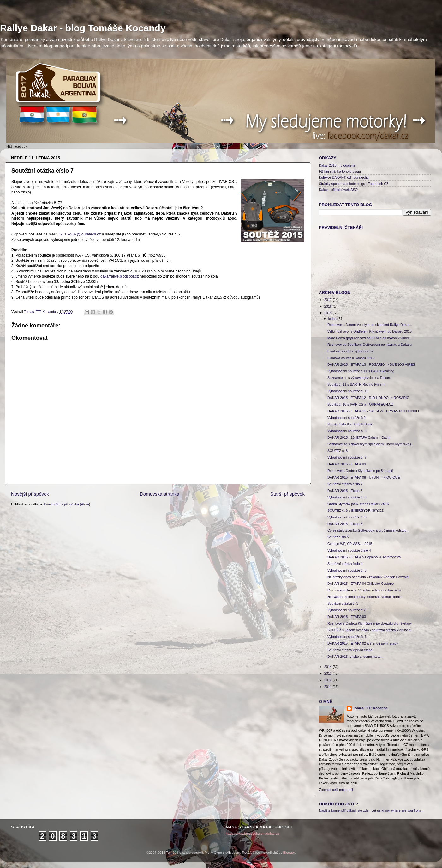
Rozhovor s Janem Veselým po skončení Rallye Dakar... (370, 325)
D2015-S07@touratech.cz (79, 234)
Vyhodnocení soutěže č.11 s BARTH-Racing (361, 371)
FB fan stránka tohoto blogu (340, 171)
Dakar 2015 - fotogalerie (337, 165)
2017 (329, 300)
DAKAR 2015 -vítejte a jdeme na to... (355, 657)
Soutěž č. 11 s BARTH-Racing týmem (356, 384)
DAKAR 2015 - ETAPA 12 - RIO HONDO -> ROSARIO (368, 398)
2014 (329, 667)
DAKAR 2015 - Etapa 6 (345, 524)
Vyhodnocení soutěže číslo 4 (349, 550)
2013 (329, 673)
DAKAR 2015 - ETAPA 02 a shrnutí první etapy (363, 643)
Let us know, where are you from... (397, 810)
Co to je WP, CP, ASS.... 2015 (350, 544)
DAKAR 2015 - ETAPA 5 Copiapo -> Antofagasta (364, 557)
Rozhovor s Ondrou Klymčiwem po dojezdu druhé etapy (370, 623)
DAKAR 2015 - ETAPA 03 (347, 617)
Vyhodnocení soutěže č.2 (346, 610)
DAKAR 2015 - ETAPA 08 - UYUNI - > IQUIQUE (364, 477)
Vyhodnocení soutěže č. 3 (347, 570)
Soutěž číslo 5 (338, 537)
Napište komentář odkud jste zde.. (345, 810)
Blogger (289, 853)
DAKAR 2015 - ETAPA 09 (347, 464)
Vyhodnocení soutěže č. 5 (347, 517)
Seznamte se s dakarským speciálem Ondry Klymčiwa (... (371, 444)
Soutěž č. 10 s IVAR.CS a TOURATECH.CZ (360, 404)
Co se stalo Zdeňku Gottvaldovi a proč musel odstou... (368, 530)
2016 (329, 306)
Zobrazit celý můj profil (336, 790)
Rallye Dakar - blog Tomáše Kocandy (83, 28)
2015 (329, 313)
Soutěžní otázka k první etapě (350, 650)
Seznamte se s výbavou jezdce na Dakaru (359, 378)
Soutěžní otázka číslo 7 (345, 484)
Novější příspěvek (30, 494)
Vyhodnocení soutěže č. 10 (348, 391)
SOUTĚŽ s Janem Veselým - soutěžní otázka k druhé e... (371, 630)
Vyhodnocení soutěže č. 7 (347, 457)
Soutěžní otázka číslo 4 (345, 564)
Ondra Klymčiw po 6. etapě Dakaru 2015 (358, 504)
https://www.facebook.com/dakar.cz (252, 834)
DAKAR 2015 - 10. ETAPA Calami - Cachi (359, 437)
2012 (329, 680)
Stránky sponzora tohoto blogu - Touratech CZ (354, 184)
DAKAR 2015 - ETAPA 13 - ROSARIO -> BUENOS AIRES (371, 364)
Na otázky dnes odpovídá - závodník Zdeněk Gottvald (368, 577)
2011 (329, 687)
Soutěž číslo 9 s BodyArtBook (350, 424)
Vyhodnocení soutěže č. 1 (347, 637)
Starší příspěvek (287, 494)
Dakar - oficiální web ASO (338, 190)
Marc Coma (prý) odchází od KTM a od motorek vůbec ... (370, 338)
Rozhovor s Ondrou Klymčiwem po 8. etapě (360, 471)
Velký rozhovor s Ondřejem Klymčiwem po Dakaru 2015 (370, 331)
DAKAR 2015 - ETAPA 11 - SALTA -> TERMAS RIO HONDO (373, 411)
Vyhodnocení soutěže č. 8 (347, 431)
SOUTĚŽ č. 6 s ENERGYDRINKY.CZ (355, 510)
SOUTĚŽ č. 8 (337, 451)
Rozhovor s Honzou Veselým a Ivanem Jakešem (364, 590)
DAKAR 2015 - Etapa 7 (345, 491)
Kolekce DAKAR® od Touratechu (344, 177)
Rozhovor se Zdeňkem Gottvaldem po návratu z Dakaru (370, 345)
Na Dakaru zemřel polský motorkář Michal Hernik (364, 597)
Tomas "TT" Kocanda (40, 312)
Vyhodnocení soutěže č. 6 (347, 497)
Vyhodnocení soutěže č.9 (346, 418)
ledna (333, 319)
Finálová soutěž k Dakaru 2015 (351, 358)
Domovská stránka (160, 494)
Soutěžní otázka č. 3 (343, 603)
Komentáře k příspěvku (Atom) (67, 504)
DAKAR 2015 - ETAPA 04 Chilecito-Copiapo (361, 584)
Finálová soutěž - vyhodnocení (350, 351)
